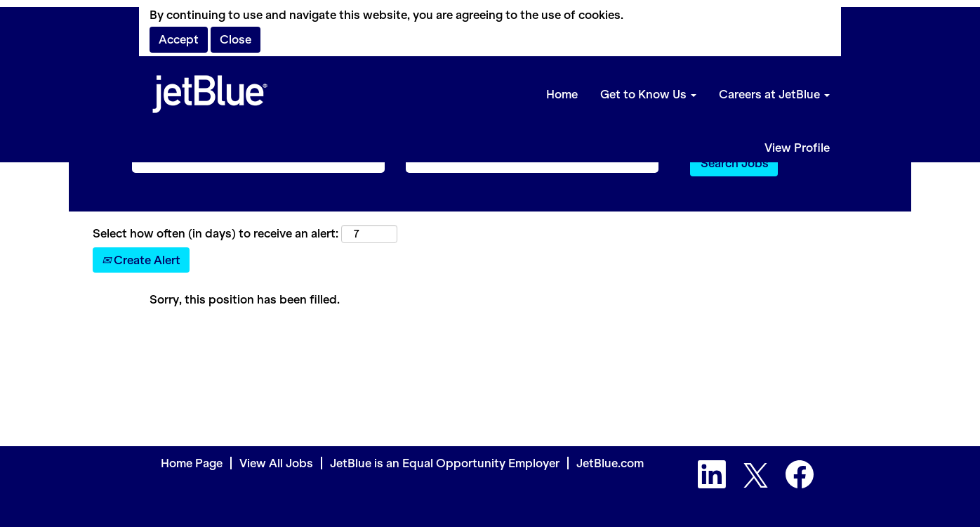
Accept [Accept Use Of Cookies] (179, 39)
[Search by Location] (532, 163)
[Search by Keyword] (258, 163)
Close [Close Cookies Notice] (236, 39)
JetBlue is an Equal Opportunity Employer (445, 463)
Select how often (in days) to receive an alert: (216, 233)
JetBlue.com (610, 463)
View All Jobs (276, 463)
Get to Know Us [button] (648, 94)
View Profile (797, 148)
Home (562, 94)
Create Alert (141, 260)
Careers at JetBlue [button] (774, 94)
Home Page (192, 463)
